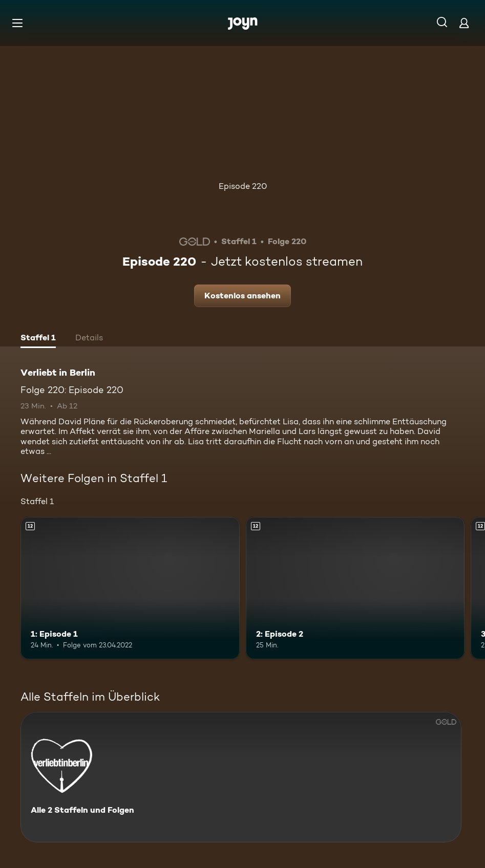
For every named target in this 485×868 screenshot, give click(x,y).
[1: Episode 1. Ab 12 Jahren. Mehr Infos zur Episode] (130, 588)
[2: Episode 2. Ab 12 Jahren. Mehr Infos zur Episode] (355, 588)
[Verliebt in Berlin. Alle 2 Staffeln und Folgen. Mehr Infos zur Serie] (241, 777)
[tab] (38, 339)
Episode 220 (243, 186)
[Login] (464, 23)
